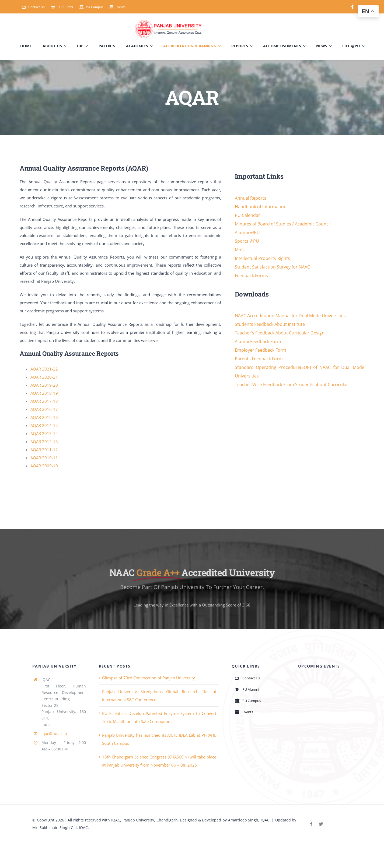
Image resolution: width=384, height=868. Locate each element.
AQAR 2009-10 (44, 466)
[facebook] (352, 7)
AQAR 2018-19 (44, 393)
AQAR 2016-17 (44, 410)
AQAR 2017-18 (44, 401)
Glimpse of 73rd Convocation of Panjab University (149, 678)
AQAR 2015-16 (44, 418)
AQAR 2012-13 (44, 442)
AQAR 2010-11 (44, 458)
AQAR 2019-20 (44, 385)
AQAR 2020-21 (44, 377)
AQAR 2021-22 (44, 369)
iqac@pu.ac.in (54, 734)
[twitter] (321, 824)
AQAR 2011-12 (44, 450)
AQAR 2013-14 (44, 434)
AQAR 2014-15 (44, 426)
